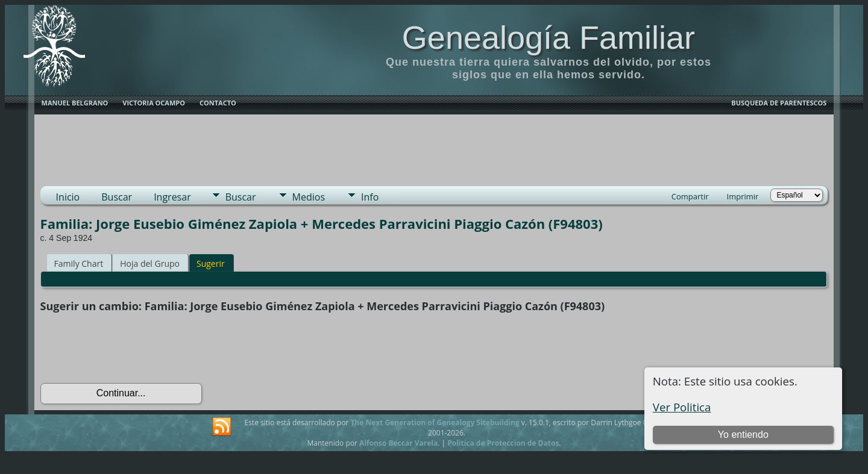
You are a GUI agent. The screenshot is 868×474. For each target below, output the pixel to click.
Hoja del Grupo (150, 264)
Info (370, 197)
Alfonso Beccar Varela (398, 443)
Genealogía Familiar (549, 37)
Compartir (690, 196)
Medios (309, 197)
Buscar (117, 197)
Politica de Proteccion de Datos (503, 443)
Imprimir (743, 196)
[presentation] (132, 348)
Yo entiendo (743, 435)
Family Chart (79, 264)
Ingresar (172, 197)
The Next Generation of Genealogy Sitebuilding (435, 423)
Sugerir (211, 264)
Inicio (68, 197)
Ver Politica (682, 407)
